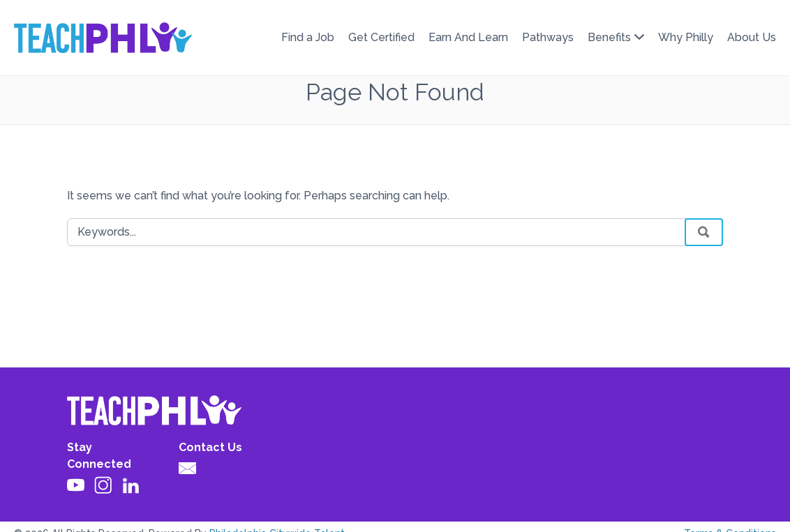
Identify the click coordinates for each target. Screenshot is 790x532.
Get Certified (381, 37)
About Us (752, 37)
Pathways (548, 37)
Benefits (609, 37)
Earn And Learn (468, 37)
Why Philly (686, 37)
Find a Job (308, 37)
